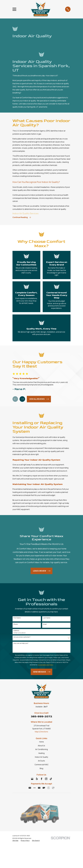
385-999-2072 (41, 717)
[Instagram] (46, 779)
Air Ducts (41, 761)
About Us (41, 746)
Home (41, 742)
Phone (16, 625)
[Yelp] (37, 779)
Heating (41, 754)
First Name (17, 618)
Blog (41, 769)
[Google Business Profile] (32, 779)
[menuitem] (15, 841)
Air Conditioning (41, 750)
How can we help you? (21, 644)
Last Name (47, 618)
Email (45, 625)
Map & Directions (41, 732)
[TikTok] (51, 779)
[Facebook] (42, 779)
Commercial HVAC (41, 765)
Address (16, 631)
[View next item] (24, 400)
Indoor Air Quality (41, 758)
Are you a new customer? (22, 638)
